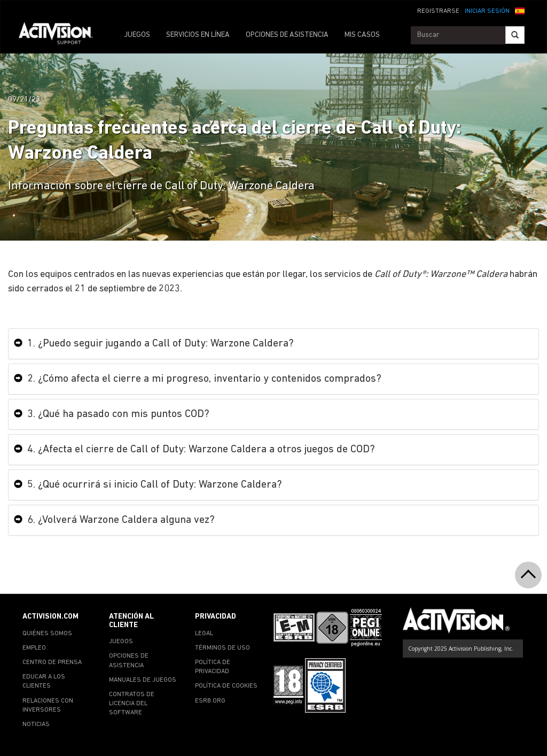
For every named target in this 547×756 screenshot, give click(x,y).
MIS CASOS (362, 35)
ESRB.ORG (210, 701)
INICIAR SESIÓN (487, 11)
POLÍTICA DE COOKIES (226, 686)
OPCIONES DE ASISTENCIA (287, 35)
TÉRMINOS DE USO (222, 648)
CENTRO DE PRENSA (52, 662)
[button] (520, 10)
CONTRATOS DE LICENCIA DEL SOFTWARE (132, 704)
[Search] (515, 35)
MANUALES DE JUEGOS (143, 680)
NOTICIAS (36, 724)
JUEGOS (137, 35)
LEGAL (204, 634)
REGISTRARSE (438, 11)
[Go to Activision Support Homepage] (61, 35)
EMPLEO (34, 648)
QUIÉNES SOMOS (47, 634)
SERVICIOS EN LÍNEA (198, 35)
